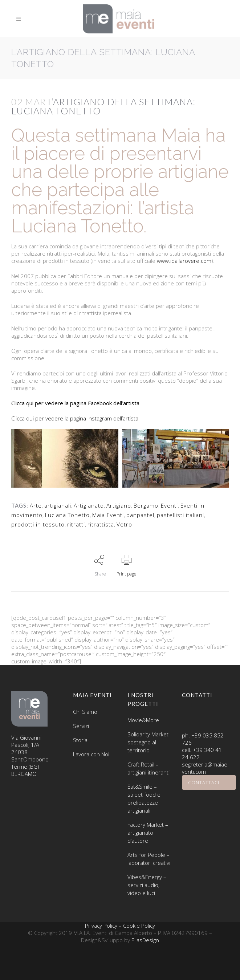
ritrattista (101, 524)
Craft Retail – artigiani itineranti (149, 768)
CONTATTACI (209, 782)
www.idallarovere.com (183, 261)
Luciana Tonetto (67, 515)
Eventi (169, 505)
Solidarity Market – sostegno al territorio (150, 742)
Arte (36, 505)
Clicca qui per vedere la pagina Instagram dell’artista (75, 418)
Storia (80, 740)
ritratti (76, 524)
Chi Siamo (85, 712)
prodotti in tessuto (38, 524)
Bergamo (146, 505)
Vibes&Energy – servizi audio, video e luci (147, 885)
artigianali (58, 505)
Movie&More (143, 720)
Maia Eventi (108, 515)
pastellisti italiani (180, 515)
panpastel (140, 515)
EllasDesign (145, 940)
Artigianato (89, 505)
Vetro (124, 524)
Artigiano (119, 505)
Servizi (81, 726)
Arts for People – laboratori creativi (149, 859)
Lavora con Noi (91, 754)
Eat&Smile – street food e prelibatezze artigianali (144, 798)
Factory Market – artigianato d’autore (148, 833)
